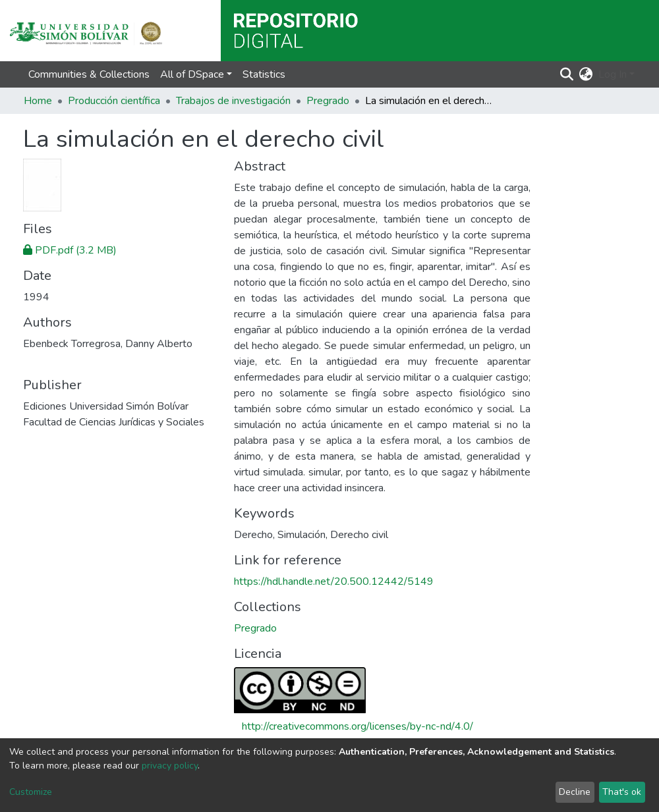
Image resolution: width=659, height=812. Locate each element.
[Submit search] (567, 74)
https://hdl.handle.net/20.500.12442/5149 (334, 582)
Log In (613, 74)
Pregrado (328, 101)
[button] (586, 74)
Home (38, 101)
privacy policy (170, 766)
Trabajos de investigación (233, 101)
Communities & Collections (89, 74)
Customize (31, 792)
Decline (575, 792)
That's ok (622, 792)
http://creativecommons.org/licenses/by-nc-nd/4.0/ (358, 726)
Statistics (264, 74)
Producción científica (114, 101)
